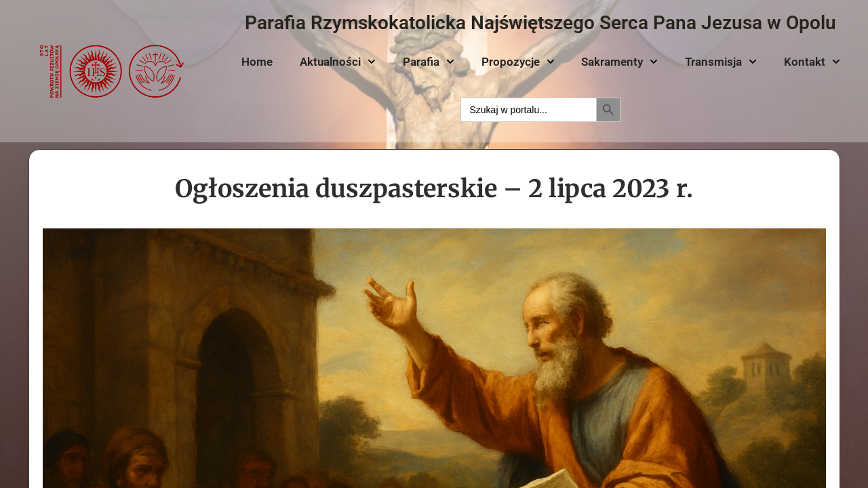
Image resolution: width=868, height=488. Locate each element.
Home (257, 62)
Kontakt (812, 62)
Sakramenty (619, 62)
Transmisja (721, 62)
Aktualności (338, 62)
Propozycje (518, 62)
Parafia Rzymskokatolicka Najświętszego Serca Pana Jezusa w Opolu (540, 23)
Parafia (429, 62)
